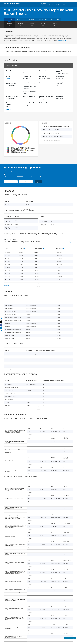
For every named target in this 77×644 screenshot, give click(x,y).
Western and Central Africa (46, 85)
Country (8, 76)
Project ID (9, 71)
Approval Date (43, 76)
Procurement (21, 20)
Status (25, 71)
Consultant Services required (12, 104)
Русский (60, 5)
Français (51, 5)
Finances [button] (32, 25)
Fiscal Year (59, 83)
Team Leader (43, 71)
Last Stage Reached (28, 103)
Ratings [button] (43, 25)
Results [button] (54, 25)
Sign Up (38, 182)
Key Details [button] (21, 25)
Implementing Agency (29, 83)
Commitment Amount (12, 96)
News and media (43, 20)
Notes (8, 109)
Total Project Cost (12, 83)
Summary (9, 20)
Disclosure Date (27, 76)
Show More (62, 40)
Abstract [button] (9, 25)
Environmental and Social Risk (46, 97)
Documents (32, 20)
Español (47, 5)
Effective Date (60, 76)
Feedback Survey (70, 638)
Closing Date (59, 96)
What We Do (7, 3)
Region (41, 83)
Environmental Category (29, 96)
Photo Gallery (55, 20)
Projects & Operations (15, 3)
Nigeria (8, 78)
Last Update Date (44, 103)
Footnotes (6, 286)
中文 (64, 5)
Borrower (59, 71)
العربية (56, 5)
